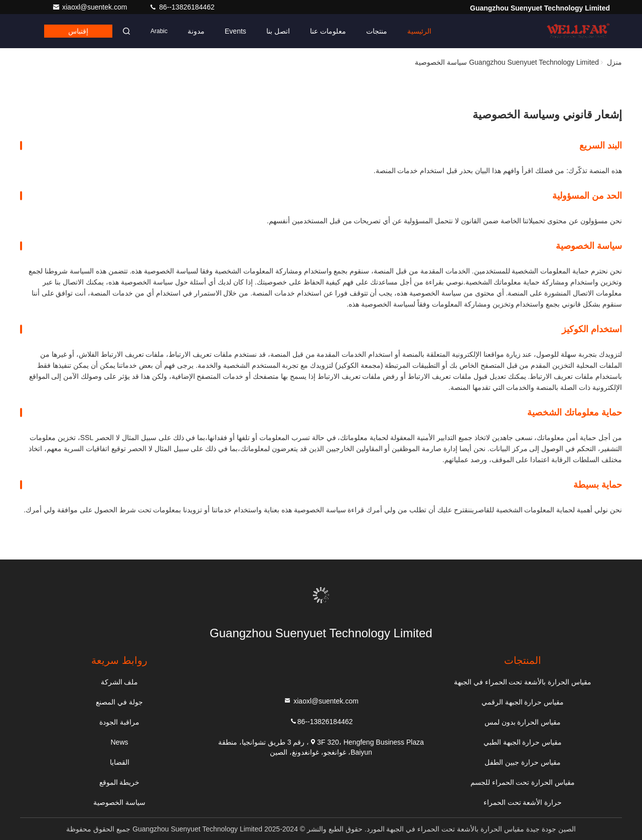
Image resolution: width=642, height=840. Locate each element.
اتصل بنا (278, 31)
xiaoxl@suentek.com (91, 7)
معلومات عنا (328, 31)
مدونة (196, 31)
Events (235, 31)
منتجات (377, 31)
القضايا (120, 762)
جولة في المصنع (119, 702)
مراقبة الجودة (119, 722)
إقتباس (78, 31)
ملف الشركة (120, 682)
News (120, 742)
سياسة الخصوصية (119, 802)
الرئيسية (419, 31)
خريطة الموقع (120, 782)
